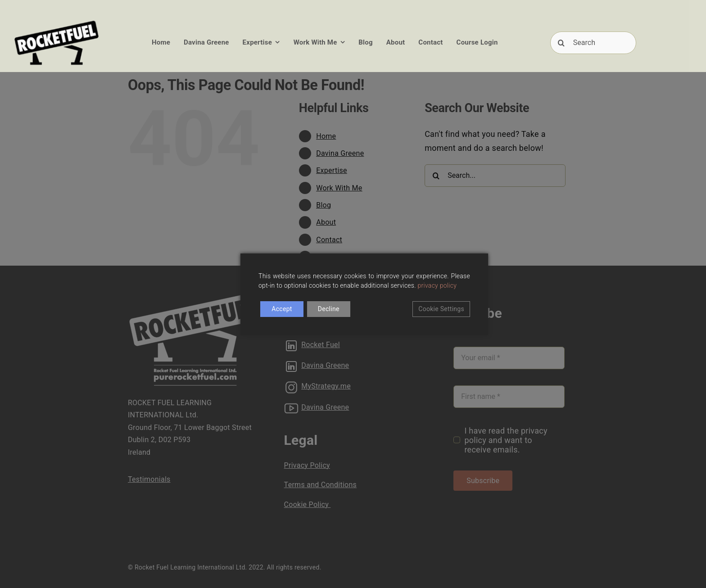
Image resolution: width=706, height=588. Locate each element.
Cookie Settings (441, 309)
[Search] (593, 43)
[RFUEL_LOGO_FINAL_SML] (57, 22)
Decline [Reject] (329, 309)
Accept (282, 309)
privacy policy (437, 285)
